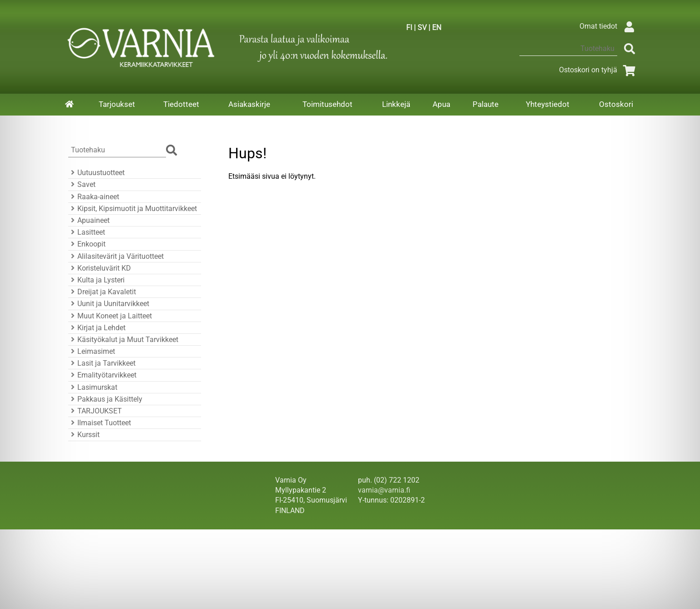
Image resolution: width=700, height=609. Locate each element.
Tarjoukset (117, 104)
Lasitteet (87, 232)
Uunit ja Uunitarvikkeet (109, 304)
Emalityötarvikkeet (102, 375)
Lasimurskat (93, 387)
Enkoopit (87, 244)
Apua (441, 104)
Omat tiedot (609, 26)
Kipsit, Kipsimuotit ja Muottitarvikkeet (133, 209)
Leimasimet (92, 351)
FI (409, 28)
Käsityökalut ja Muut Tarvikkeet (123, 340)
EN (437, 28)
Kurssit (84, 435)
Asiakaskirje (249, 104)
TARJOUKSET (95, 411)
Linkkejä (396, 104)
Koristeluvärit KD (100, 268)
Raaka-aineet (94, 197)
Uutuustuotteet (96, 173)
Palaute (486, 104)
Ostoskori (616, 104)
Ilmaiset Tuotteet (100, 423)
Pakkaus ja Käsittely (105, 399)
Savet (82, 184)
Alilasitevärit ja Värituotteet (116, 256)
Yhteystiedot (548, 104)
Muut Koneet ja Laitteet (110, 316)
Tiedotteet (181, 104)
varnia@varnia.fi (384, 490)
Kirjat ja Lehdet (97, 328)
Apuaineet (89, 220)
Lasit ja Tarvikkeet (102, 363)
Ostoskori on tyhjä (599, 70)
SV (422, 28)
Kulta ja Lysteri (96, 280)
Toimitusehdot (327, 104)
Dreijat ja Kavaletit (102, 292)
